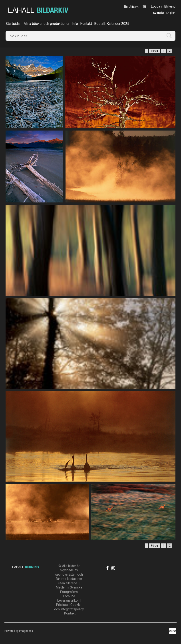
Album (134, 7)
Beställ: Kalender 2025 (112, 24)
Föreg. (155, 51)
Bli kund (170, 6)
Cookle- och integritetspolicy (69, 607)
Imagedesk (26, 631)
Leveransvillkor (68, 600)
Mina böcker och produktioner (47, 24)
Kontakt (86, 24)
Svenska (159, 13)
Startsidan (13, 24)
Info (75, 24)
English (171, 13)
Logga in (157, 6)
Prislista (62, 605)
